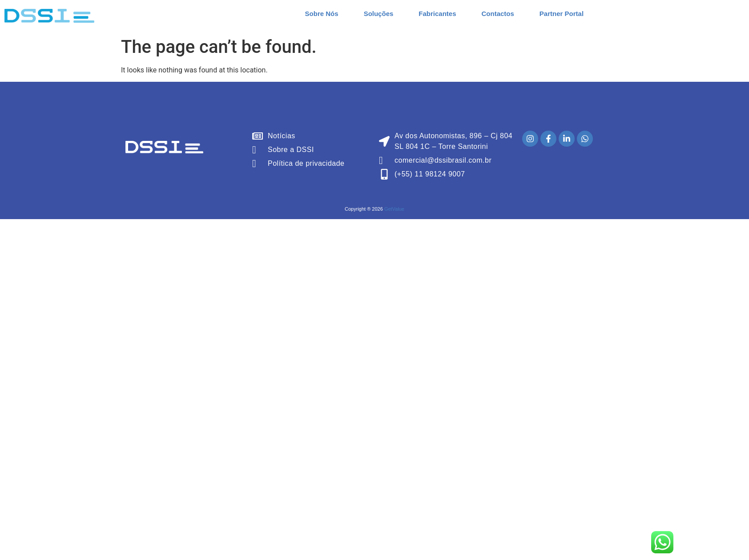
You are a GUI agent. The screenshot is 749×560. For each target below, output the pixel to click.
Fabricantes (437, 14)
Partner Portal (562, 14)
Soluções (379, 14)
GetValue (394, 209)
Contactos (498, 14)
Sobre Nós (322, 14)
